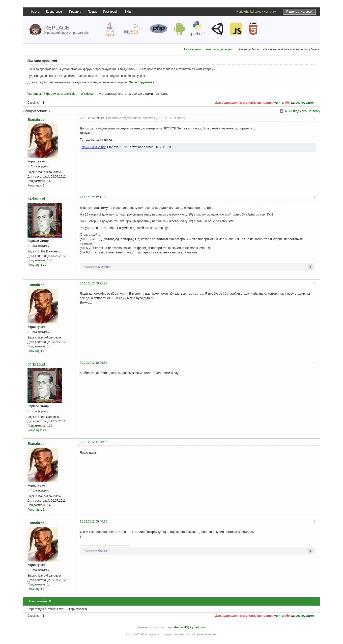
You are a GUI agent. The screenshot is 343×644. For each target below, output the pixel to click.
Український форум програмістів (51, 94)
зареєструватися (303, 103)
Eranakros (36, 120)
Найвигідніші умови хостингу (256, 12)
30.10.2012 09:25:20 (93, 283)
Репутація (34, 185)
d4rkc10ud (36, 199)
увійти (279, 103)
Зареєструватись (142, 82)
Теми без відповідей (218, 49)
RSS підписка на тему (303, 111)
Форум (35, 12)
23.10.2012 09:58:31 (93, 118)
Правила (75, 12)
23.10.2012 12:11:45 (93, 197)
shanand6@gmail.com (190, 627)
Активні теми (193, 49)
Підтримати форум (299, 12)
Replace (103, 551)
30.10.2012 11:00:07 (93, 442)
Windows (87, 94)
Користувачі (54, 12)
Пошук (92, 12)
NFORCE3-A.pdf (94, 147)
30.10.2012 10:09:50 (93, 363)
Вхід (128, 12)
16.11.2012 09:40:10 (93, 521)
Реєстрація (111, 12)
